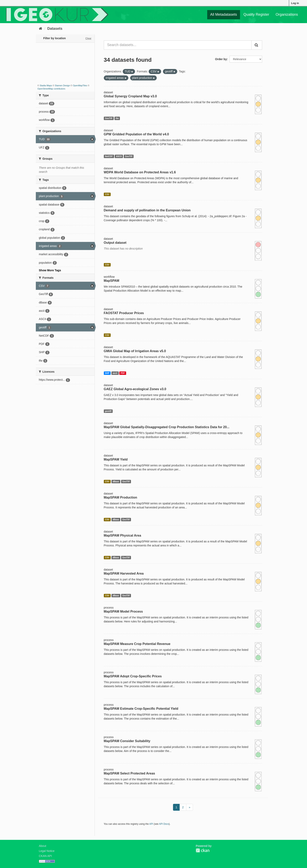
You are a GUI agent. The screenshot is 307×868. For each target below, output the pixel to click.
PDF (123, 373)
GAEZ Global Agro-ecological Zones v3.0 (135, 389)
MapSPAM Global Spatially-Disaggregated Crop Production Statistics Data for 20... (167, 427)
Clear (88, 38)
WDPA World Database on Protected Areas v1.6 (140, 172)
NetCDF (109, 156)
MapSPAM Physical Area (123, 535)
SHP (107, 373)
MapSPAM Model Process (123, 611)
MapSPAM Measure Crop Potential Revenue (137, 644)
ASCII (119, 156)
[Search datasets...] (178, 45)
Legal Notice (47, 851)
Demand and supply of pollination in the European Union (147, 210)
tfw (117, 118)
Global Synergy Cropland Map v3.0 (130, 96)
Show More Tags (50, 270)
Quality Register (256, 14)
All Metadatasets (224, 14)
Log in (295, 3)
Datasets (55, 29)
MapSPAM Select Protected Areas (129, 773)
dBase (116, 481)
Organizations (287, 14)
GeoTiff (109, 118)
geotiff (108, 411)
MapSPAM (112, 281)
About (43, 846)
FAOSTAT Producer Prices (124, 313)
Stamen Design (62, 85)
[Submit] (257, 45)
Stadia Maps (46, 85)
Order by (221, 59)
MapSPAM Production (121, 497)
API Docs (164, 824)
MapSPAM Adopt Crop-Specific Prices (133, 676)
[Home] (41, 29)
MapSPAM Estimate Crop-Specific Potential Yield (141, 709)
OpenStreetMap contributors (51, 89)
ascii (115, 373)
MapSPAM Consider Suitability (127, 741)
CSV (107, 194)
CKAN (203, 850)
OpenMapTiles (80, 85)
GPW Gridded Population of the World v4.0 (136, 134)
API (151, 824)
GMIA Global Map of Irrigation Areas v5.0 (135, 351)
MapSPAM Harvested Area (124, 573)
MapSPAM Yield (116, 459)
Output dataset (115, 243)
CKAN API (45, 856)
